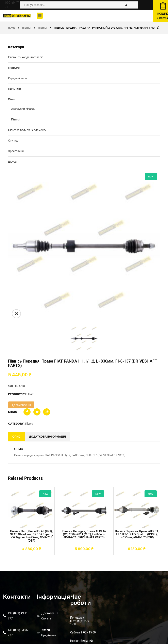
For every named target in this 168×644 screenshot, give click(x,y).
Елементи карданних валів (26, 57)
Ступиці (13, 141)
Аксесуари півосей (23, 109)
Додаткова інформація (47, 437)
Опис (16, 437)
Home (12, 28)
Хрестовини (16, 151)
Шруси (12, 162)
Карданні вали (18, 78)
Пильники (14, 89)
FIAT (31, 394)
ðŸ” (16, 314)
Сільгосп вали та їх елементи (27, 130)
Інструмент (15, 68)
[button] (40, 16)
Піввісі (27, 28)
